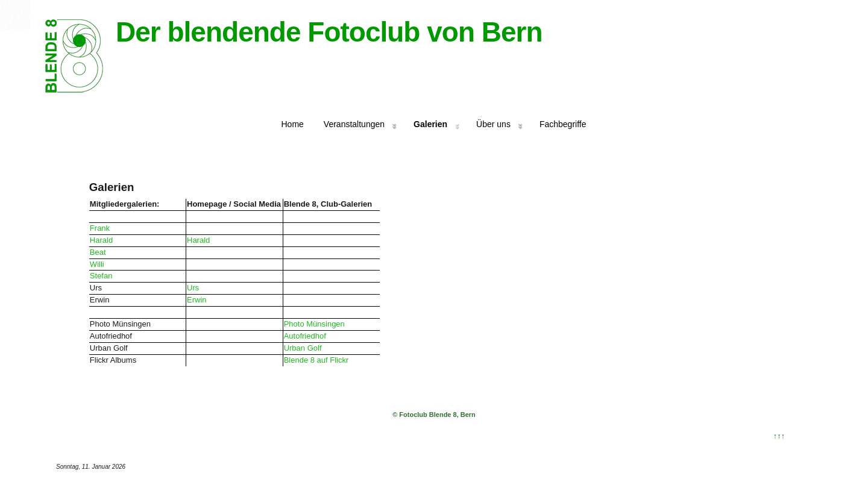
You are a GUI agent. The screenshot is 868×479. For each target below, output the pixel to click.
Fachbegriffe (563, 124)
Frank (100, 228)
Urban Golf (303, 348)
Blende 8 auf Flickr (316, 360)
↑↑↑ (779, 436)
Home (293, 124)
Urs (193, 288)
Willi (97, 264)
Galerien (430, 124)
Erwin (197, 300)
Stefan (101, 276)
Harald (101, 240)
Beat (98, 252)
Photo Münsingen (314, 324)
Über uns (493, 124)
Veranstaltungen (354, 124)
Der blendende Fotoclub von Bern (329, 32)
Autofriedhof (305, 336)
